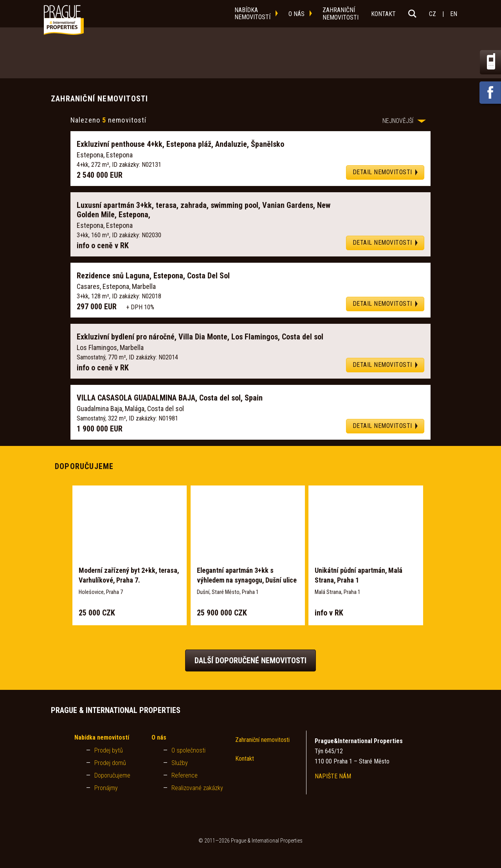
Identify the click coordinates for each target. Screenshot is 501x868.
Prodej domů (110, 763)
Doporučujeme (112, 775)
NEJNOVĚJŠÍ (404, 121)
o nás (296, 14)
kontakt (383, 14)
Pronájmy (106, 788)
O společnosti (188, 750)
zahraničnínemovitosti (341, 14)
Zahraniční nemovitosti (262, 740)
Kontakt (245, 759)
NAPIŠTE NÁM (333, 776)
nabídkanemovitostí (252, 14)
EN (454, 14)
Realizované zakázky (197, 788)
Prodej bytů (109, 750)
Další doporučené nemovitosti (250, 660)
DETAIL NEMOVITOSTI (382, 172)
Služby (180, 763)
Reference (185, 775)
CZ (433, 14)
